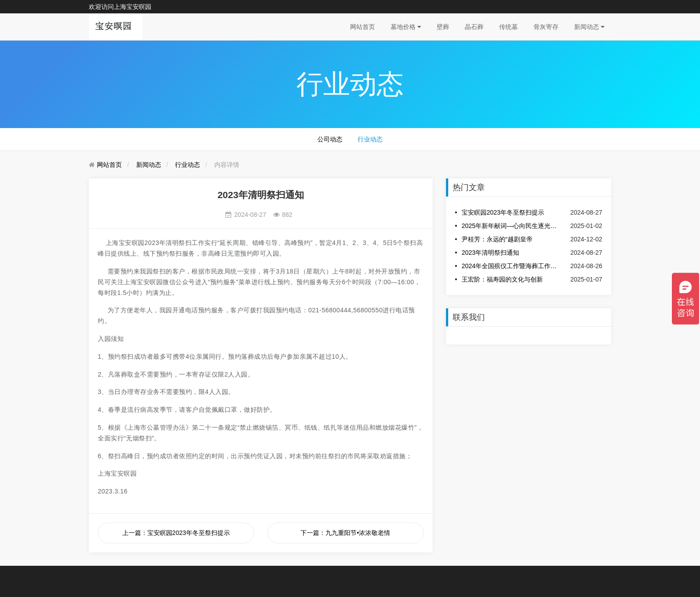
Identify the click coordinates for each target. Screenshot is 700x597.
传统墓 (508, 27)
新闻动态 (589, 27)
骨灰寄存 (546, 27)
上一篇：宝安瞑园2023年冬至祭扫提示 (176, 533)
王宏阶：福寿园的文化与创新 (502, 279)
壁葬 (443, 27)
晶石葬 (474, 27)
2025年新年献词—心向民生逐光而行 (510, 226)
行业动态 (370, 139)
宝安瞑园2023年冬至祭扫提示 (503, 212)
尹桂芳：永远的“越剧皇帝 (497, 239)
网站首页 (362, 27)
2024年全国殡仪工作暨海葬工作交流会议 (510, 266)
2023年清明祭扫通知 (490, 253)
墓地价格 (406, 27)
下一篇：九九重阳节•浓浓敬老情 (345, 533)
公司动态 (330, 139)
